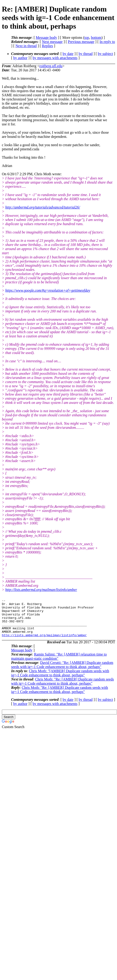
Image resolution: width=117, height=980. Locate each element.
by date (68, 54)
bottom (96, 38)
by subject (105, 54)
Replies (47, 46)
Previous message (81, 42)
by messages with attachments (55, 58)
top (87, 38)
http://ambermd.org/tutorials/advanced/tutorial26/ (43, 207)
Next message (52, 42)
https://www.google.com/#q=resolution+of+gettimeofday (48, 290)
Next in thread (26, 46)
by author (20, 58)
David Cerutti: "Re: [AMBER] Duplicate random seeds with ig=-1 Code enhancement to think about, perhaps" (62, 672)
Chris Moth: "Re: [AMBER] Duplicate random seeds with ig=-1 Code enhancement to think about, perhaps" (62, 689)
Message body (46, 38)
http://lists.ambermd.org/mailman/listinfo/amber (41, 590)
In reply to (107, 42)
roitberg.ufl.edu (51, 66)
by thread (86, 54)
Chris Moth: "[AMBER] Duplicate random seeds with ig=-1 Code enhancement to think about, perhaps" (60, 681)
